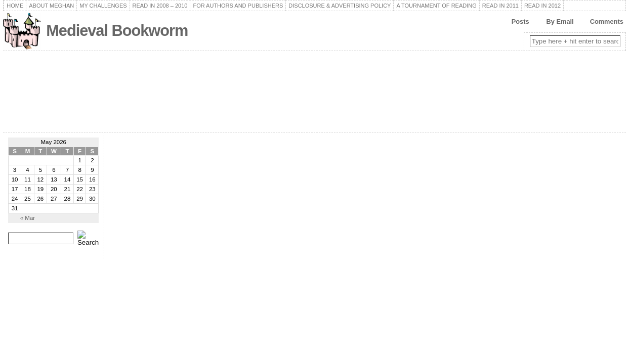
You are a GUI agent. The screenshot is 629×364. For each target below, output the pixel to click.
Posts (520, 21)
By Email (560, 21)
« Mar (28, 218)
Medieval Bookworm (117, 31)
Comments (607, 21)
